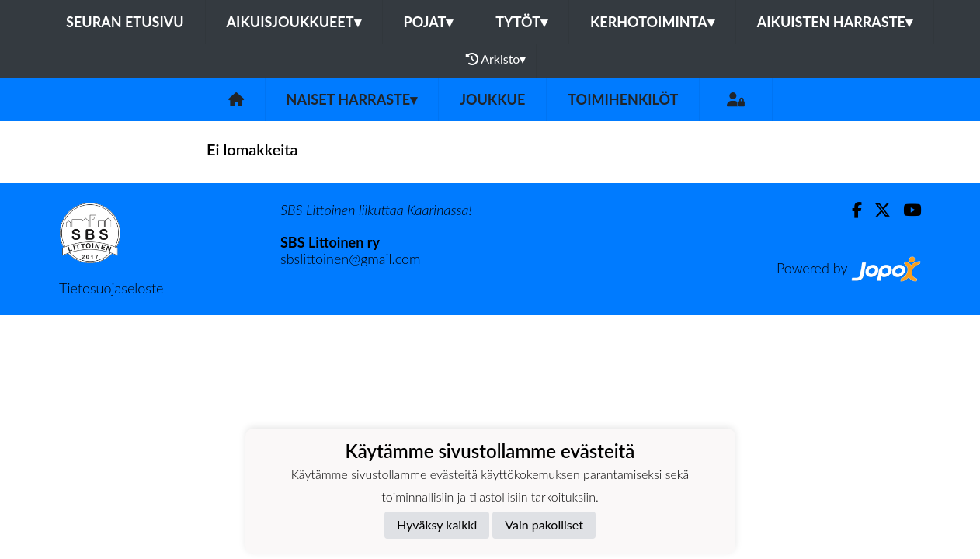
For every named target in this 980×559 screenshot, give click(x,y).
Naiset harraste (352, 99)
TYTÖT (521, 22)
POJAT (429, 22)
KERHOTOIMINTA (652, 22)
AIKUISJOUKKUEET (294, 22)
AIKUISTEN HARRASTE (835, 22)
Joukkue (492, 99)
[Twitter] (876, 210)
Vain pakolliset (544, 524)
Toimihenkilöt (623, 99)
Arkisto (496, 59)
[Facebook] (851, 210)
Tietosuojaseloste (111, 288)
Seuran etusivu (125, 22)
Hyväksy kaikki (437, 524)
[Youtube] (906, 210)
